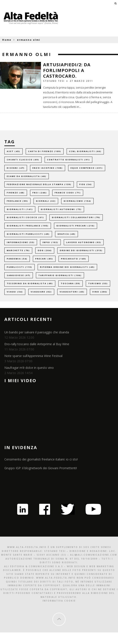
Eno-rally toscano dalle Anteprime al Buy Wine (37, 344)
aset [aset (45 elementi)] (13, 151)
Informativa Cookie (59, 601)
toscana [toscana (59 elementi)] (71, 283)
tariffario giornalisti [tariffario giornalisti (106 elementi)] (60, 275)
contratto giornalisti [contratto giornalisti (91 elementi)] (68, 160)
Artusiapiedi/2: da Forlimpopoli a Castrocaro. (67, 70)
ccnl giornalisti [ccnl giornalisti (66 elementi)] (85, 151)
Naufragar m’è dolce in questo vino (29, 368)
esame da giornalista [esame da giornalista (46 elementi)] (27, 176)
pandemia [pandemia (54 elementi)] (17, 259)
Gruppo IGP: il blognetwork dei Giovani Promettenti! (41, 468)
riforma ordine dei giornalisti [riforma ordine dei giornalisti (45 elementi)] (67, 267)
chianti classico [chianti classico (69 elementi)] (23, 160)
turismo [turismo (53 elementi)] (98, 283)
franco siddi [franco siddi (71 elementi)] (68, 193)
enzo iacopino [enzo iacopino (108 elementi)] (48, 168)
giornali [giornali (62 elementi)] (46, 201)
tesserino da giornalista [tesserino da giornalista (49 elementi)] (30, 283)
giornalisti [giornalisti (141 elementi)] (20, 209)
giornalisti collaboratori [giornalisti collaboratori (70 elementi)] (76, 217)
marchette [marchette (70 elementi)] (18, 250)
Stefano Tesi (54, 81)
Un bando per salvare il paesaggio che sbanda (37, 332)
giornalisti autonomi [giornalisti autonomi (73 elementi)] (61, 209)
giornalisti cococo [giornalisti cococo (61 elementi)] (25, 217)
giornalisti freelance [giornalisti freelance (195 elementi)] (28, 226)
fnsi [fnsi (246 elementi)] (40, 193)
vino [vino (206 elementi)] (100, 292)
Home (7, 40)
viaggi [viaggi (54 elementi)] (15, 292)
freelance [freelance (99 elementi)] (17, 201)
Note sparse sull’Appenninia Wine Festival (33, 356)
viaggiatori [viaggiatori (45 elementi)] (72, 292)
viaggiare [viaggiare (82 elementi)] (41, 292)
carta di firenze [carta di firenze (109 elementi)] (45, 151)
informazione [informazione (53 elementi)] (21, 242)
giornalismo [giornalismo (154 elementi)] (77, 201)
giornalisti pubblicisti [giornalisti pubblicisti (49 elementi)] (28, 234)
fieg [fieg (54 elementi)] (86, 184)
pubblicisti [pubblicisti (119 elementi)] (19, 267)
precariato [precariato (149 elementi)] (74, 259)
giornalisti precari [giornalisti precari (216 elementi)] (76, 226)
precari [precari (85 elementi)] (44, 259)
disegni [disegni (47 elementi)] (16, 168)
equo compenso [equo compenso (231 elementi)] (87, 168)
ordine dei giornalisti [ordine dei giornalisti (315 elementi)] (81, 250)
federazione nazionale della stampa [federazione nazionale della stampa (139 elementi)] (39, 184)
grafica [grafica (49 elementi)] (67, 234)
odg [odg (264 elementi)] (45, 250)
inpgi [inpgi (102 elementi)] (50, 242)
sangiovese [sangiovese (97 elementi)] (19, 275)
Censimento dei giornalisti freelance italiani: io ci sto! (41, 459)
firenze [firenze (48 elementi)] (16, 193)
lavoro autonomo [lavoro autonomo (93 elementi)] (84, 242)
